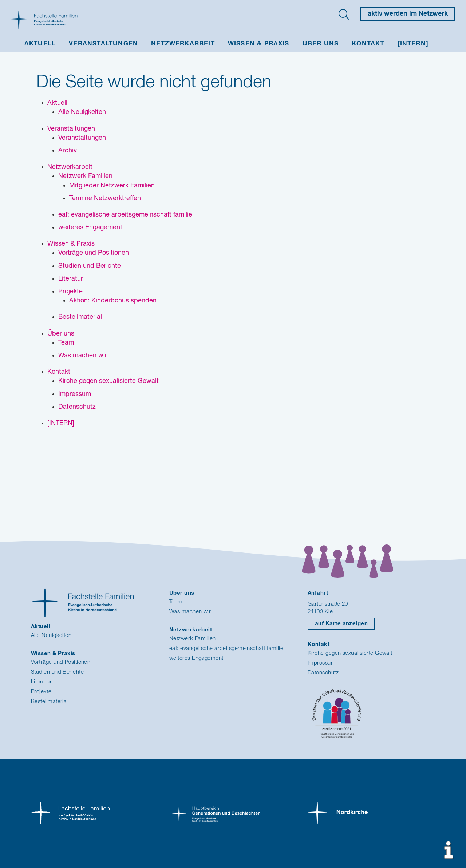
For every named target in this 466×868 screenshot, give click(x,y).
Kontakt (368, 44)
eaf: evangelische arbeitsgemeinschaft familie (226, 648)
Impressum (322, 663)
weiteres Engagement (196, 658)
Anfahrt (318, 593)
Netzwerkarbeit (183, 44)
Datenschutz (323, 673)
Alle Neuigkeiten (51, 635)
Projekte (41, 692)
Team (176, 602)
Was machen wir (190, 612)
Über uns (321, 44)
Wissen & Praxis (259, 44)
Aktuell (40, 44)
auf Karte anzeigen (341, 624)
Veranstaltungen (103, 44)
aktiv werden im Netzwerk (408, 14)
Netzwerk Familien (193, 639)
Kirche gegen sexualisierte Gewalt (350, 653)
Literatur (41, 682)
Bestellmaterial (50, 701)
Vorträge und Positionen (61, 662)
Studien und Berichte (57, 672)
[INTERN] (413, 44)
